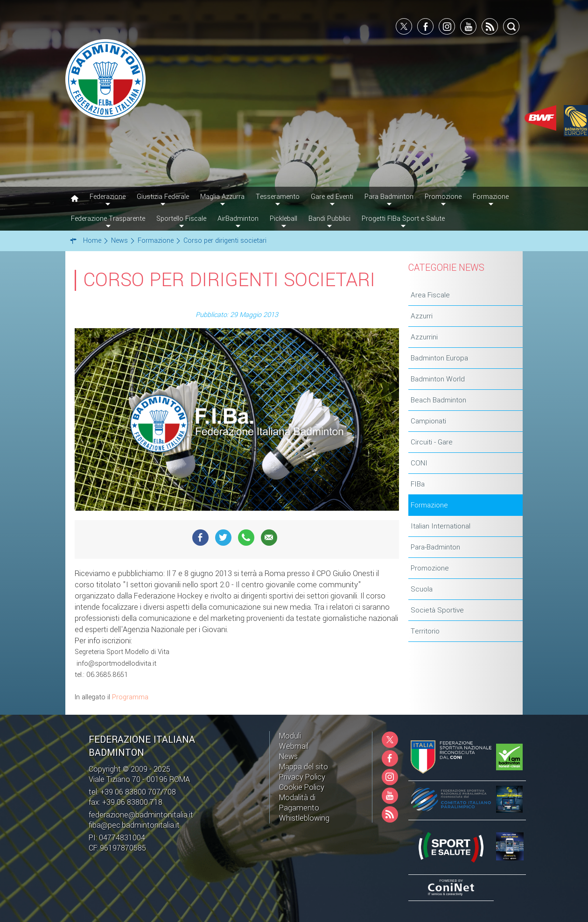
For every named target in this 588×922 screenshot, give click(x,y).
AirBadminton (238, 219)
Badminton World (438, 379)
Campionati (428, 421)
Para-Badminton (435, 547)
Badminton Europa (439, 358)
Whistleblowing (304, 818)
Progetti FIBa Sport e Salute (403, 219)
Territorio (425, 631)
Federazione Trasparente (108, 219)
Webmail (294, 746)
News (288, 757)
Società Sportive (437, 610)
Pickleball (283, 219)
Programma (130, 697)
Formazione (429, 505)
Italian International (441, 526)
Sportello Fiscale (181, 219)
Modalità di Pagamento (299, 803)
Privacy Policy (302, 777)
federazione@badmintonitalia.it (141, 815)
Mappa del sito (304, 767)
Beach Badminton (438, 400)
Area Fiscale (430, 295)
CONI (419, 463)
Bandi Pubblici (329, 219)
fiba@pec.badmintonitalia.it (134, 825)
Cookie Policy (302, 787)
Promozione (430, 568)
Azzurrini (424, 337)
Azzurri (422, 316)
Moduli (290, 736)
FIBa (418, 484)
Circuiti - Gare (432, 442)
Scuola (422, 589)
